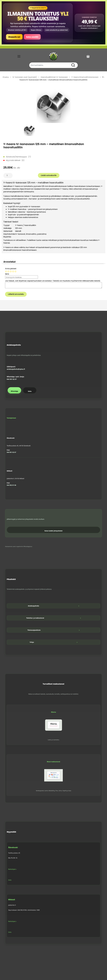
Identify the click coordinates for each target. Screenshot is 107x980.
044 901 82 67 (12, 379)
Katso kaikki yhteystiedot (54, 531)
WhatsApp (14, 391)
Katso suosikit (32, 37)
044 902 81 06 (11, 485)
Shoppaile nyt (14, 37)
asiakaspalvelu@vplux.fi (16, 369)
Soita (30, 391)
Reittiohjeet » (12, 869)
